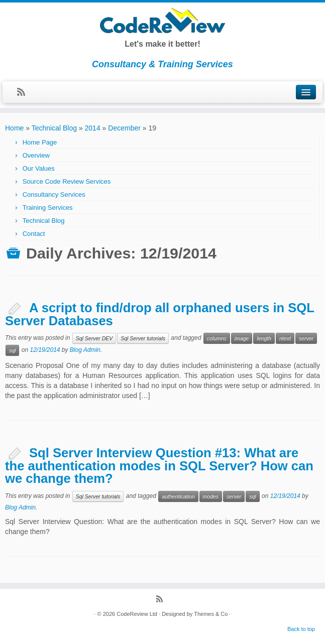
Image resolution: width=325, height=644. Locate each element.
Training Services (48, 208)
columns (217, 338)
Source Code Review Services (67, 181)
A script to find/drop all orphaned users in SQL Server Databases (159, 314)
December (124, 128)
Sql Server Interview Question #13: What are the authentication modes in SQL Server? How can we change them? (159, 466)
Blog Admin (85, 350)
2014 (93, 128)
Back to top (301, 629)
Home (14, 128)
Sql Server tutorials (143, 338)
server (306, 338)
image (242, 338)
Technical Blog (54, 128)
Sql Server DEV (94, 338)
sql (12, 350)
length (264, 338)
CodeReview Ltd (137, 614)
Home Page (40, 142)
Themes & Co (211, 614)
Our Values (39, 168)
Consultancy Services (54, 195)
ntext (285, 338)
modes (211, 496)
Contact (34, 234)
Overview (36, 155)
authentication (178, 496)
